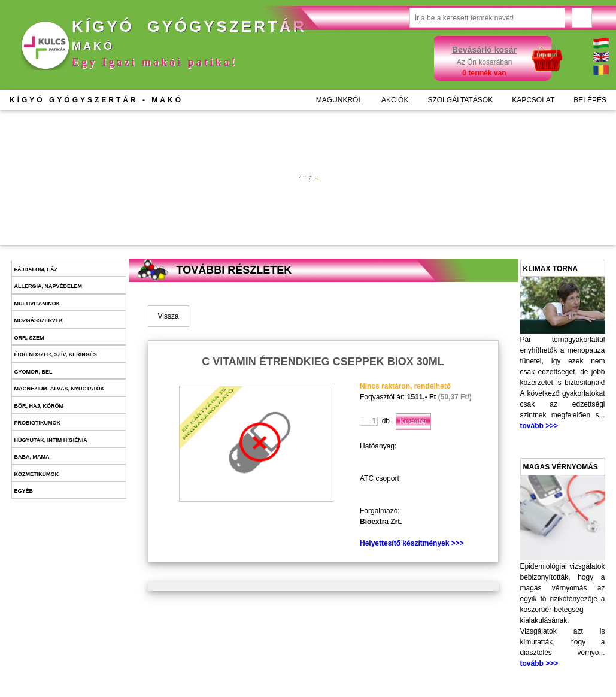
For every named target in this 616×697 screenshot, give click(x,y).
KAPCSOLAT (533, 100)
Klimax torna (551, 269)
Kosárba (251, 216)
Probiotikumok (38, 423)
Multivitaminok (37, 304)
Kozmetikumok (37, 474)
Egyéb (24, 491)
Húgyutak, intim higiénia (51, 440)
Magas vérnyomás (561, 467)
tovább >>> (539, 426)
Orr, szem (29, 338)
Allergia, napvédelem (48, 286)
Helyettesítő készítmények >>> (412, 543)
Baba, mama (32, 457)
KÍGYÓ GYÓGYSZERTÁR (96, 100)
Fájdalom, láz (36, 269)
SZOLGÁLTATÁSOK (460, 100)
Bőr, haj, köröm (39, 406)
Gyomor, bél (34, 372)
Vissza (169, 316)
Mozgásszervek (39, 320)
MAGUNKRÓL (339, 100)
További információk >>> (233, 179)
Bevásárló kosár (484, 50)
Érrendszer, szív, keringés (56, 354)
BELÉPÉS (590, 100)
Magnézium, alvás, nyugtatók (60, 389)
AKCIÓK (395, 100)
